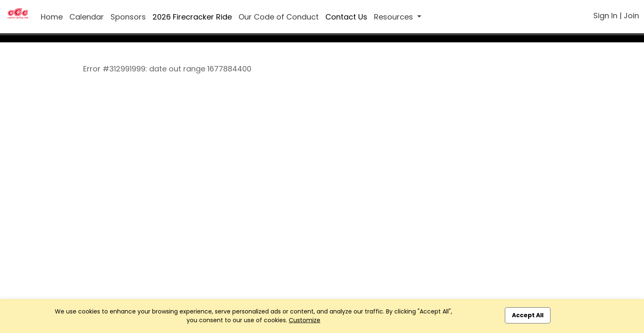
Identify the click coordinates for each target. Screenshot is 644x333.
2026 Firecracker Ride (192, 17)
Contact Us (346, 17)
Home (52, 17)
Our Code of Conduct (279, 17)
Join (631, 16)
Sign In (605, 16)
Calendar (87, 17)
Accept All (528, 315)
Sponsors (128, 17)
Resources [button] (395, 17)
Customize (305, 320)
